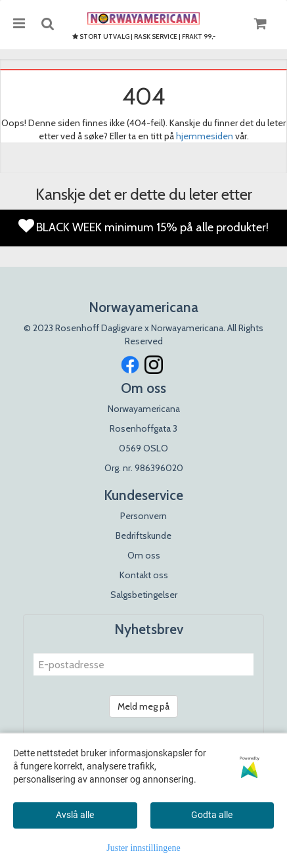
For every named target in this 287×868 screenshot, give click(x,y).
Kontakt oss (144, 575)
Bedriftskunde (143, 536)
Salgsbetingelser (144, 595)
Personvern (143, 516)
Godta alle (212, 815)
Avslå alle (75, 815)
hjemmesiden (205, 136)
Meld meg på (143, 706)
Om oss (144, 555)
